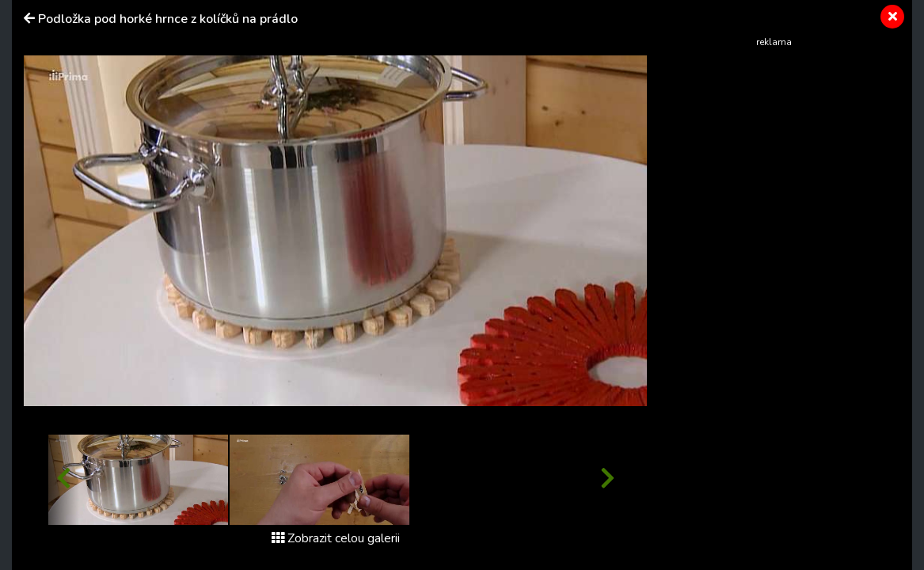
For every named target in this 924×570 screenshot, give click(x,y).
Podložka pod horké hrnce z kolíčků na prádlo (168, 19)
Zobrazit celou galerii (336, 538)
